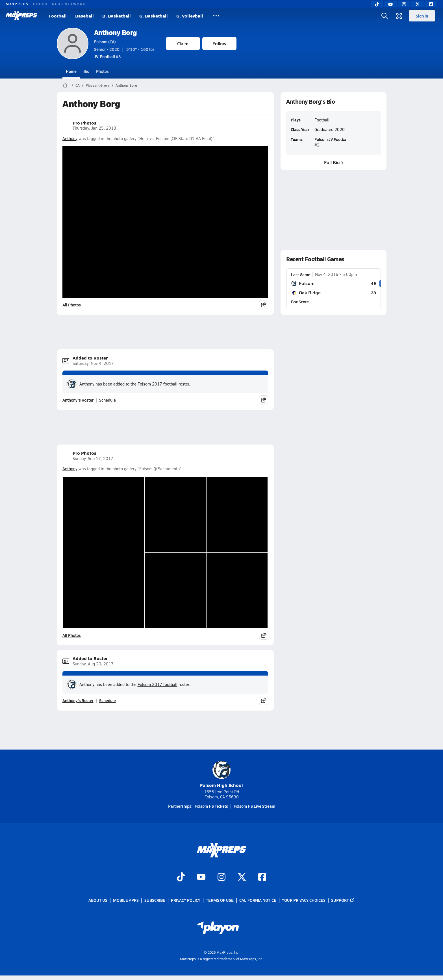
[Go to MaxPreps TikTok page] (181, 877)
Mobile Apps (126, 900)
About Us (98, 900)
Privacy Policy (186, 900)
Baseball (84, 16)
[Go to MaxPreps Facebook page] (262, 877)
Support (343, 900)
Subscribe (155, 900)
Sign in (422, 16)
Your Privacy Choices (304, 900)
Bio (86, 71)
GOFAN (40, 4)
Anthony (70, 139)
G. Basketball (154, 16)
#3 (108, 56)
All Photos (72, 305)
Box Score (300, 302)
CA (78, 85)
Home (71, 71)
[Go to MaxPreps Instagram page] (221, 877)
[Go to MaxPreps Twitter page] (242, 877)
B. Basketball (117, 16)
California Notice (258, 900)
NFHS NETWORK (69, 4)
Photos (102, 71)
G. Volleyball (190, 16)
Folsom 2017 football (158, 384)
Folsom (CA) (105, 42)
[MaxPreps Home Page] (65, 85)
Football (58, 16)
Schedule (108, 400)
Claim (183, 43)
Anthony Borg (116, 32)
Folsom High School (221, 775)
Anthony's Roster (78, 400)
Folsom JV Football (331, 139)
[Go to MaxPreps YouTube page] (201, 877)
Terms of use (220, 900)
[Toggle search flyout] (385, 16)
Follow (219, 43)
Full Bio (333, 162)
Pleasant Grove (98, 85)
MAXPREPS (17, 4)
